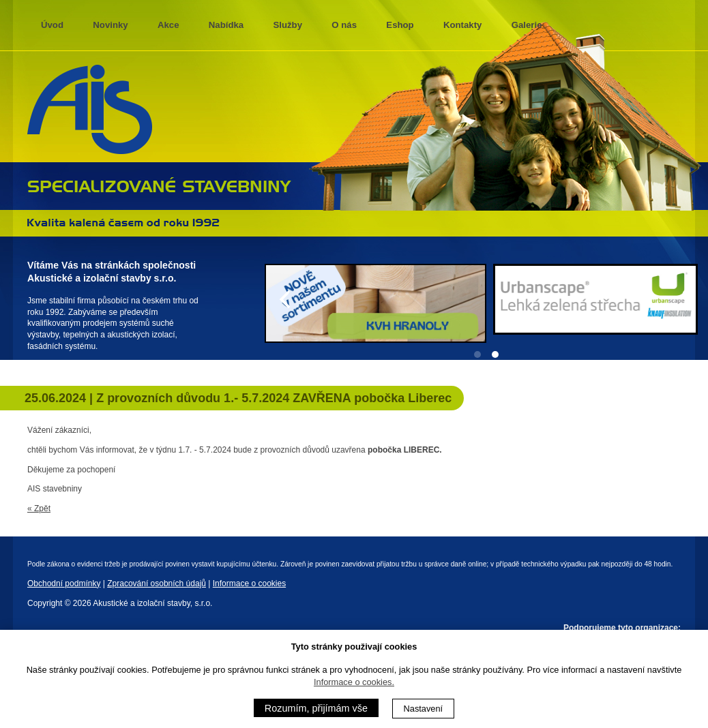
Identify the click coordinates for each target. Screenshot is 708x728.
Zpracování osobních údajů (157, 583)
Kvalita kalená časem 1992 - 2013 (123, 222)
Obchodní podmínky (64, 583)
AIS (90, 110)
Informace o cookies (249, 583)
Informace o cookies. (354, 682)
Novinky (110, 25)
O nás (344, 25)
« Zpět (39, 509)
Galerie (527, 25)
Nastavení (424, 709)
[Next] (686, 299)
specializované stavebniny (159, 185)
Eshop (400, 25)
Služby (288, 25)
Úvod (52, 25)
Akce (168, 25)
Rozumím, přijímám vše (316, 708)
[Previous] (286, 299)
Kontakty (462, 25)
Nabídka (226, 25)
